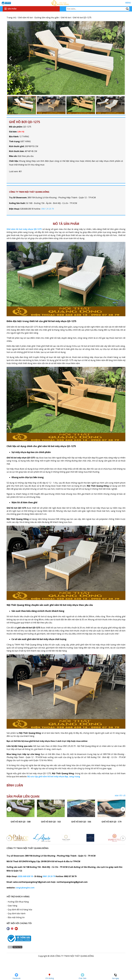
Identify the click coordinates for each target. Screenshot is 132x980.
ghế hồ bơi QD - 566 (81, 822)
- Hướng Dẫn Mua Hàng (18, 902)
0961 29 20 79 (48, 209)
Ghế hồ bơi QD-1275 (25, 122)
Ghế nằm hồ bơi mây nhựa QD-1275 (24, 229)
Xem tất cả (120, 795)
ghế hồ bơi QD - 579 (111, 822)
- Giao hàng (12, 906)
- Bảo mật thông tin (16, 917)
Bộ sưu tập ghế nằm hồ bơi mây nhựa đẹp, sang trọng (54, 776)
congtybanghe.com (25, 888)
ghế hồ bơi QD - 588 (21, 822)
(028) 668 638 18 (25, 876)
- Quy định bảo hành (16, 913)
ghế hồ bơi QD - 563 (51, 822)
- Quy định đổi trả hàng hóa (19, 910)
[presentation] (9, 809)
